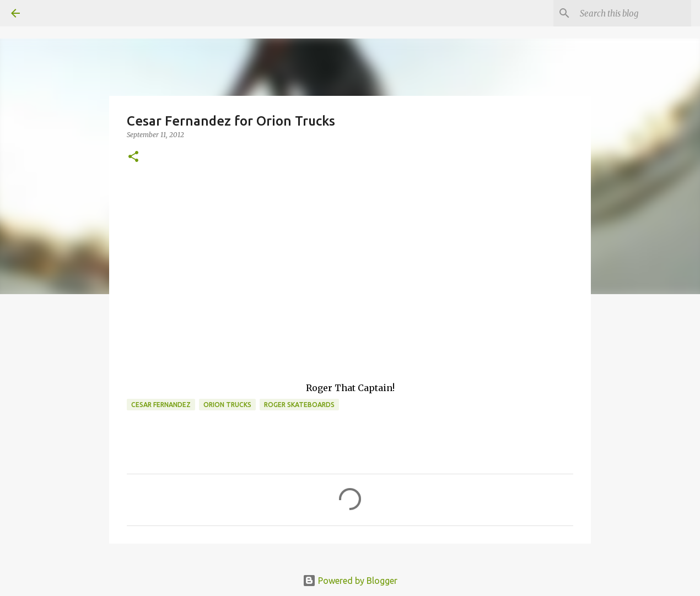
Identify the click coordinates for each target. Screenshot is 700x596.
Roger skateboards (299, 405)
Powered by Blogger (350, 581)
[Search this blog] (633, 13)
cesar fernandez (161, 405)
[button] (133, 157)
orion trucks (227, 405)
